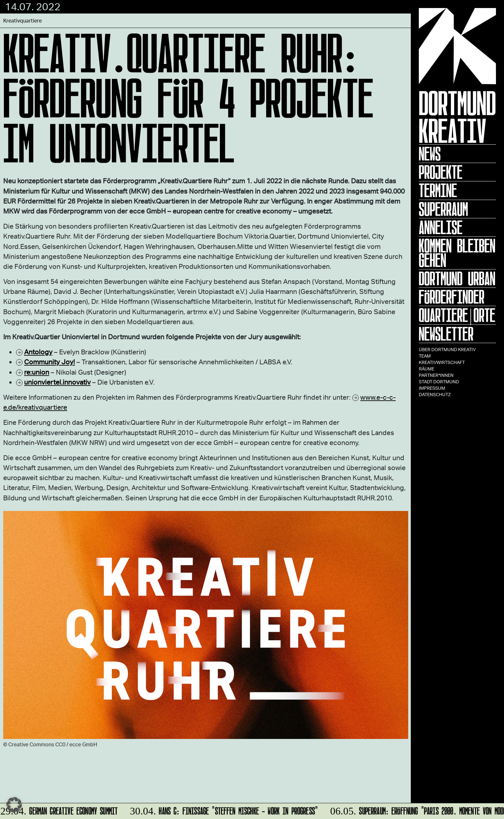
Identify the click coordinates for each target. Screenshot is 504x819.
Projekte (441, 172)
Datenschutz (435, 394)
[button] (14, 805)
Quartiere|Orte (457, 315)
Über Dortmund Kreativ (447, 349)
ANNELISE (441, 227)
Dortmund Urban (457, 278)
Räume (427, 369)
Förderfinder (452, 297)
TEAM (425, 356)
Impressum (432, 388)
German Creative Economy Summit (60, 810)
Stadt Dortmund (439, 382)
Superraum (443, 209)
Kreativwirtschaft (442, 362)
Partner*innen (436, 375)
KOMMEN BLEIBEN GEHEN (457, 253)
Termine (438, 190)
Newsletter (446, 334)
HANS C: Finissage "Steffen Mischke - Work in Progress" (223, 810)
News (430, 154)
